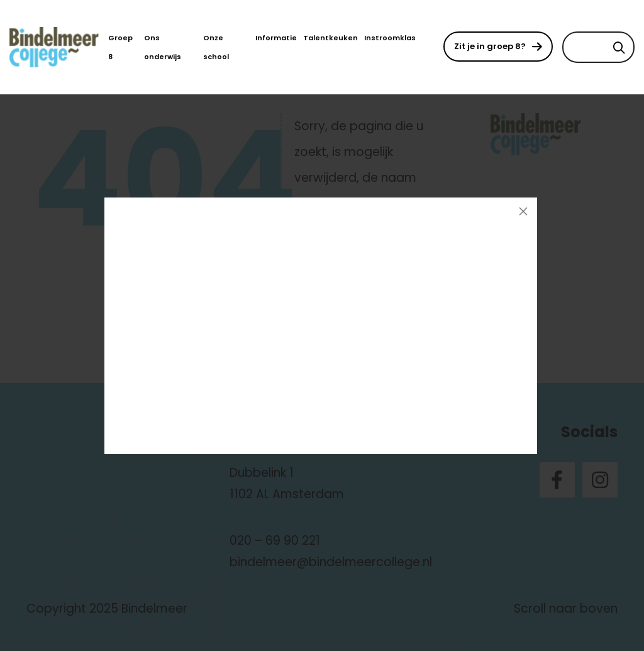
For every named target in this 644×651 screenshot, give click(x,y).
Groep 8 (120, 47)
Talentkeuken (330, 38)
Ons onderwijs (163, 47)
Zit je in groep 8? (490, 46)
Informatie (276, 38)
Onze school (216, 47)
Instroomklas (390, 38)
